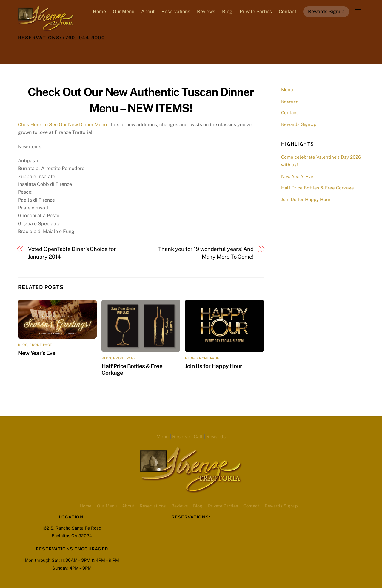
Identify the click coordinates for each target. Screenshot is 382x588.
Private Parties (256, 11)
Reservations (176, 11)
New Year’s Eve (37, 353)
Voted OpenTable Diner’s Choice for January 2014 (72, 253)
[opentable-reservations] (82, 51)
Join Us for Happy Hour (214, 366)
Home (99, 11)
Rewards (216, 437)
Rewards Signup (326, 11)
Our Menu (124, 11)
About (148, 11)
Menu (287, 90)
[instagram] (53, 51)
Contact (288, 11)
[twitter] (24, 51)
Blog (227, 11)
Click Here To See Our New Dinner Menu (62, 125)
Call (198, 437)
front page (41, 345)
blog (23, 345)
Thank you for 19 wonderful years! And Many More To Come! (206, 253)
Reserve (290, 101)
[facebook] (38, 51)
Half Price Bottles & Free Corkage (318, 188)
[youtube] (68, 51)
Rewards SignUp (299, 124)
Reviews (206, 11)
